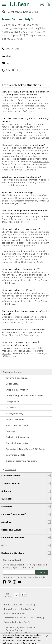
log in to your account (29, 219)
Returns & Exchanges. (38, 138)
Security (29, 604)
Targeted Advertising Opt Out (18, 622)
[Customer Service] (26, 372)
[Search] (5, 12)
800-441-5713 (11, 49)
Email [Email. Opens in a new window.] (7, 63)
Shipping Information (29, 180)
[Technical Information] (26, 443)
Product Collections (13, 604)
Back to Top (9, 470)
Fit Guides (26, 335)
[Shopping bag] (49, 4)
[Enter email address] (19, 572)
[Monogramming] (26, 413)
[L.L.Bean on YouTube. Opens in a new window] (19, 582)
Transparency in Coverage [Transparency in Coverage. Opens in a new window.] (16, 618)
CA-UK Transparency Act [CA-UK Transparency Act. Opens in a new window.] (15, 613)
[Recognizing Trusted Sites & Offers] (26, 396)
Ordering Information (25, 322)
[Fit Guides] (26, 408)
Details (30, 567)
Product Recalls (28, 609)
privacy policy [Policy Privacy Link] (16, 643)
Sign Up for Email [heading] (12, 560)
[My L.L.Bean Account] (26, 425)
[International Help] (26, 455)
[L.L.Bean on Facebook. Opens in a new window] (4, 582)
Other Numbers (12, 70)
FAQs (26, 111)
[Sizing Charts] (26, 402)
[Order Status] (26, 384)
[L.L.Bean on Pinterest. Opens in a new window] (9, 582)
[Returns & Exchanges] (26, 378)
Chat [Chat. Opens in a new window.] (6, 56)
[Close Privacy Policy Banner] (47, 636)
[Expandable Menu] (4, 5)
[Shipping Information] (26, 390)
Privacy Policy (40, 577)
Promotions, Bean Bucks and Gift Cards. (23, 262)
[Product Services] (26, 419)
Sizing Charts (9, 335)
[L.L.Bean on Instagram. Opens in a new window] (14, 582)
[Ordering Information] (26, 437)
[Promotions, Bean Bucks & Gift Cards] (26, 449)
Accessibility (36, 618)
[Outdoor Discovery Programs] (26, 461)
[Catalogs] (26, 431)
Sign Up (42, 572)
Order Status (14, 195)
